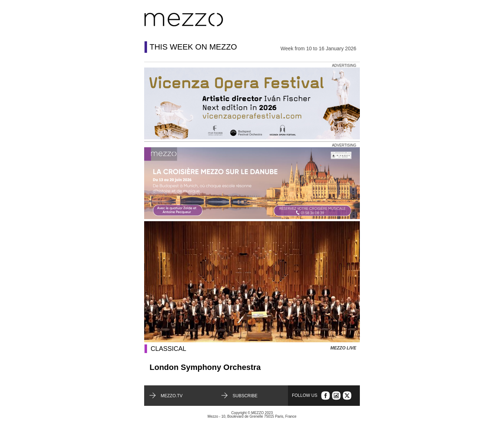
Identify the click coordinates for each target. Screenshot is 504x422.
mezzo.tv (172, 396)
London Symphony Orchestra (205, 367)
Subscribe (245, 396)
